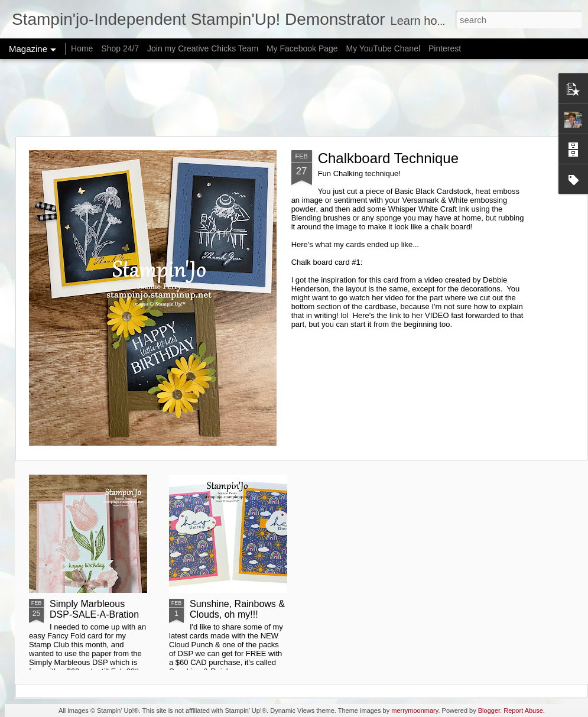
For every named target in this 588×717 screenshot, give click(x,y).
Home (82, 48)
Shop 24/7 (120, 48)
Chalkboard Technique (388, 158)
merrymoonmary (415, 710)
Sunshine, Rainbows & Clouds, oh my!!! (237, 609)
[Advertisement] (294, 98)
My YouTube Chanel (383, 48)
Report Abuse (523, 710)
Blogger (489, 710)
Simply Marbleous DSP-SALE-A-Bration (94, 609)
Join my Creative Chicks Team (203, 48)
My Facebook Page (302, 48)
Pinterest (445, 48)
